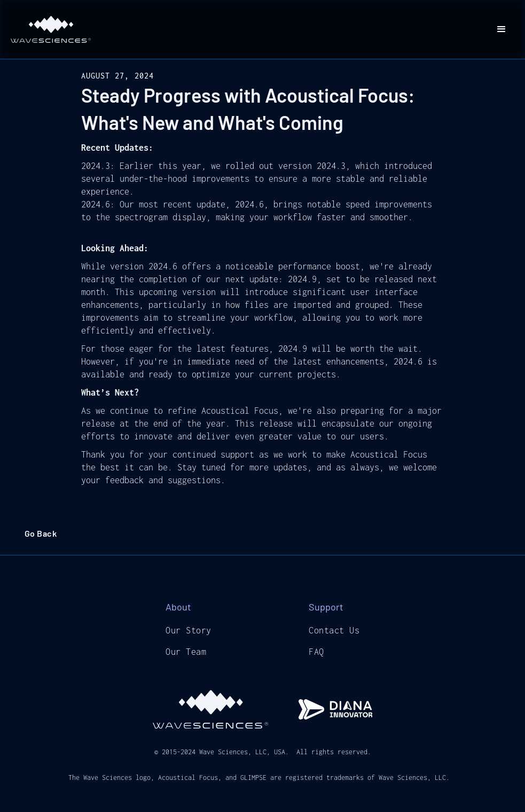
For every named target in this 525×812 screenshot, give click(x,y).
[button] (502, 29)
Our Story (189, 630)
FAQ (316, 652)
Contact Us (334, 630)
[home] (51, 29)
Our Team (186, 652)
